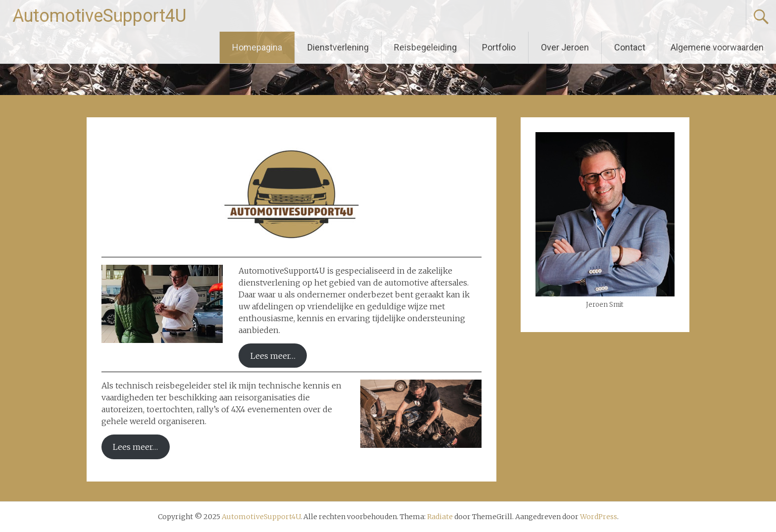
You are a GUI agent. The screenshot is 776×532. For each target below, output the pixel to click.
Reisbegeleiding (425, 47)
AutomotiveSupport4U (99, 16)
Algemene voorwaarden (717, 47)
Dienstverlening (338, 47)
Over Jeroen (565, 47)
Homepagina (257, 47)
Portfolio (499, 47)
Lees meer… (273, 356)
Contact (630, 47)
